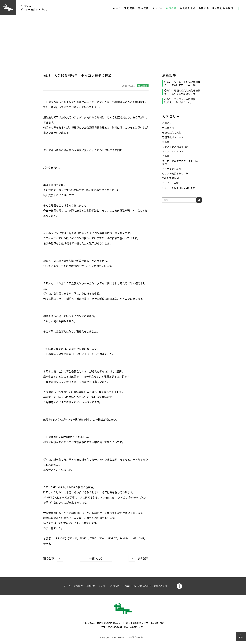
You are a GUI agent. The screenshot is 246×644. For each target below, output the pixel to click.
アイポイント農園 (172, 169)
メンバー (157, 8)
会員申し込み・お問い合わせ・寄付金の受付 (207, 8)
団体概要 (143, 8)
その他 (166, 156)
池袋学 (166, 142)
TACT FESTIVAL (171, 178)
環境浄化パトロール (173, 137)
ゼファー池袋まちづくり (175, 173)
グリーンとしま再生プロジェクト (180, 188)
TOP (241, 637)
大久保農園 (168, 128)
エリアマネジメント (173, 151)
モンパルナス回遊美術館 (175, 147)
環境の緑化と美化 (172, 132)
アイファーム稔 (170, 183)
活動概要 (129, 8)
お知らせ (171, 8)
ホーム (117, 8)
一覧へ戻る (96, 558)
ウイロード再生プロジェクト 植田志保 (181, 163)
